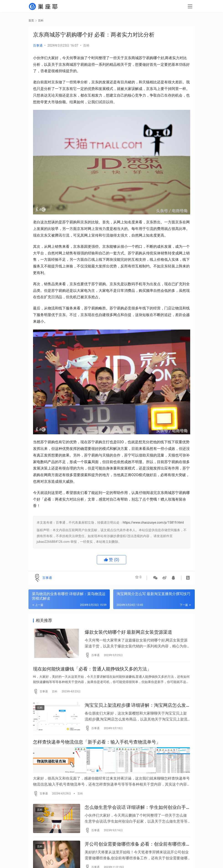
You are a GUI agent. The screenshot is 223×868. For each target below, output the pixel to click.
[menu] (190, 7)
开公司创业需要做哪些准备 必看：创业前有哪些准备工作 (135, 852)
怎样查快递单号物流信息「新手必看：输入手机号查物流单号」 (97, 749)
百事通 (38, 45)
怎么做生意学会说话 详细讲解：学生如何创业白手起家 (135, 814)
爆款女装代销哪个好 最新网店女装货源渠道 (129, 633)
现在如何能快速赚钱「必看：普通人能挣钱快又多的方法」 (92, 672)
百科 (86, 45)
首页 (31, 21)
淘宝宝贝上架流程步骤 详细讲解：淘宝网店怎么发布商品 (135, 710)
